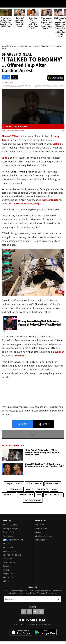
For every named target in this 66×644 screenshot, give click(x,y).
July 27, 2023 (16, 86)
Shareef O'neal (34, 484)
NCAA (54, 489)
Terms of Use (9, 532)
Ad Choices (8, 536)
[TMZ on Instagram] (41, 612)
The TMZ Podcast (33, 500)
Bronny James (53, 484)
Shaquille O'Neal (14, 484)
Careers (38, 532)
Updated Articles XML (12, 555)
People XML (8, 574)
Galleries (7, 566)
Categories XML (10, 562)
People (6, 570)
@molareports (50, 200)
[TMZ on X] (30, 612)
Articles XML (8, 547)
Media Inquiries (41, 540)
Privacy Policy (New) (12, 529)
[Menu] (4, 4)
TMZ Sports (42, 489)
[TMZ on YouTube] (35, 612)
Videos (6, 581)
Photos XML (8, 577)
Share (23, 424)
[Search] (62, 4)
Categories (8, 559)
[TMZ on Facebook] (24, 612)
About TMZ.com (10, 525)
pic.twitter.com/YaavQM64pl (24, 203)
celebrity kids (26, 495)
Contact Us (39, 525)
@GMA (56, 209)
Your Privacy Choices (15, 540)
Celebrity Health (53, 495)
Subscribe (59, 599)
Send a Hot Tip (41, 529)
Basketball (9, 495)
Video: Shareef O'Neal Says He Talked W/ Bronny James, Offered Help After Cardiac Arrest (14, 130)
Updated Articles (10, 551)
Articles (6, 544)
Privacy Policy (36, 593)
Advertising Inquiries (43, 536)
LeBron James (15, 489)
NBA (39, 495)
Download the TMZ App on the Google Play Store (45, 632)
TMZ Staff (9, 82)
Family (29, 489)
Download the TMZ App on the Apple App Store (21, 632)
